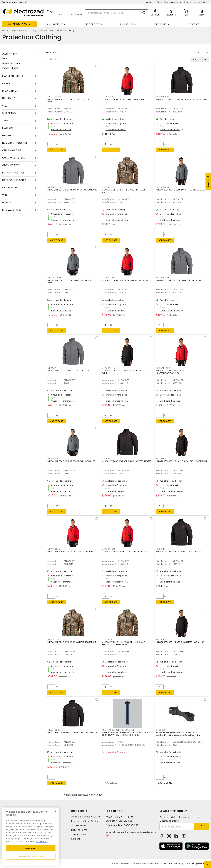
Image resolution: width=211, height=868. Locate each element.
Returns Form (79, 830)
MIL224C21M (108, 640)
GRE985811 (162, 730)
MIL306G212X (54, 278)
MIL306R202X (109, 549)
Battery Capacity (14, 180)
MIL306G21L (53, 459)
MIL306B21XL (162, 459)
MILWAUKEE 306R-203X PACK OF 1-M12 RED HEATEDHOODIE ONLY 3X (177, 372)
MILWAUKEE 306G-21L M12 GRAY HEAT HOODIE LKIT (71, 461)
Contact (194, 24)
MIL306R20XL (108, 278)
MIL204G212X (54, 187)
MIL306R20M (54, 549)
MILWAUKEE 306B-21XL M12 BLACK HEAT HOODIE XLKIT (182, 461)
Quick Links (79, 811)
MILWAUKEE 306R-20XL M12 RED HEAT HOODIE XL (125, 280)
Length (7, 202)
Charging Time (12, 150)
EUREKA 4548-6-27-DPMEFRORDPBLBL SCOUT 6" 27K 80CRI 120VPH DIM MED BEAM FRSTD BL (127, 734)
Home (5, 30)
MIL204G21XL (162, 278)
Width (6, 195)
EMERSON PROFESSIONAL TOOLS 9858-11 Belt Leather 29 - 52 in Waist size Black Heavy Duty (179, 734)
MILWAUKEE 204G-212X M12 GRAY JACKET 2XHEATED (72, 190)
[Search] (116, 13)
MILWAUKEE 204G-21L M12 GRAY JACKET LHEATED (71, 371)
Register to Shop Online (196, 2)
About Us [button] (161, 24)
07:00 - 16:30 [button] (56, 14)
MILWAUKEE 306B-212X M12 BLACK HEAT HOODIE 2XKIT (125, 372)
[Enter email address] (177, 827)
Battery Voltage (13, 173)
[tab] (19, 54)
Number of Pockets (15, 143)
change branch (76, 14)
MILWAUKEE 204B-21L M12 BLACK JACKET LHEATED (180, 552)
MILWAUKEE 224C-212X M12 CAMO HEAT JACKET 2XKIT (71, 101)
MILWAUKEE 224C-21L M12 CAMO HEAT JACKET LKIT (72, 642)
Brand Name (10, 91)
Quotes (150, 2)
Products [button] (20, 24)
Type (5, 121)
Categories (10, 54)
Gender (7, 135)
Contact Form (79, 834)
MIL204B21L (162, 549)
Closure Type (11, 165)
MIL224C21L (53, 640)
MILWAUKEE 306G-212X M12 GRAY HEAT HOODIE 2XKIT (70, 281)
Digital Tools (93, 24)
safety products (19, 30)
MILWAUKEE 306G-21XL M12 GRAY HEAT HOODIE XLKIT (181, 190)
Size (5, 106)
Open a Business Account (169, 2)
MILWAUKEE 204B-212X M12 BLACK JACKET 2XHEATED (181, 99)
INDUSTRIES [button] (127, 24)
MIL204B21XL (108, 459)
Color (7, 83)
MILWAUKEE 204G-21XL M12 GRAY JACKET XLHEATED (181, 280)
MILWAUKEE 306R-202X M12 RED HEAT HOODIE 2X (125, 552)
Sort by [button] (202, 52)
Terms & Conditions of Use (143, 863)
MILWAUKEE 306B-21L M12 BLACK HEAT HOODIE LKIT (180, 642)
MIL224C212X (54, 97)
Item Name (9, 98)
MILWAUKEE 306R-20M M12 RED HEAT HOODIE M (70, 552)
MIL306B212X (108, 368)
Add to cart (57, 150)
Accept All (31, 848)
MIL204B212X (162, 97)
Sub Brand (9, 113)
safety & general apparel (42, 30)
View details (111, 783)
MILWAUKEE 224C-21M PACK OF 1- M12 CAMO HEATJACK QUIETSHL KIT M (124, 643)
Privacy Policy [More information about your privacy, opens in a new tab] (42, 841)
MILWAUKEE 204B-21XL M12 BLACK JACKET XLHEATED (127, 461)
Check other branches (61, 129)
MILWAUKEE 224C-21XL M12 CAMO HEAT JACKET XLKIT (125, 191)
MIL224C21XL (108, 187)
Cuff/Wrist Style (13, 158)
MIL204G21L (53, 368)
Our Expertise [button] (54, 24)
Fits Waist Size (12, 210)
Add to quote (165, 783)
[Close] (55, 812)
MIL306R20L (108, 97)
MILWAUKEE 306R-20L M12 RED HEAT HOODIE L (124, 99)
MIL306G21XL (162, 187)
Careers (76, 839)
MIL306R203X (163, 368)
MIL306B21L (162, 640)
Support (10, 2)
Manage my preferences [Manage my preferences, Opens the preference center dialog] (31, 856)
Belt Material (11, 188)
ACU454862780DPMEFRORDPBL (118, 730)
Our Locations (79, 825)
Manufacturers (13, 76)
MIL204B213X (54, 730)
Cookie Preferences (121, 863)
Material (8, 128)
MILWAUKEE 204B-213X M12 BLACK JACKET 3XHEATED (73, 733)
